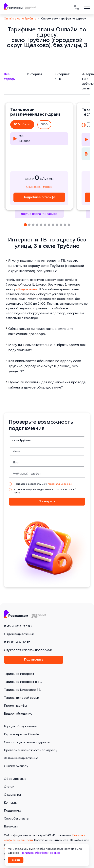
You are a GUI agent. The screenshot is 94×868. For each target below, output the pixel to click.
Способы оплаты (17, 819)
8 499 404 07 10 (18, 626)
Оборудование (15, 779)
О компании (12, 795)
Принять (16, 860)
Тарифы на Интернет (19, 674)
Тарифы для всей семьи (21, 698)
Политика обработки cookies (41, 853)
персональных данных (60, 484)
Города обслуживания (20, 726)
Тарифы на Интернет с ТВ (23, 682)
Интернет (35, 74)
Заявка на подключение (21, 758)
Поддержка (13, 811)
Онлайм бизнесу (16, 766)
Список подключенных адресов (27, 742)
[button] (25, 225)
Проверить (47, 501)
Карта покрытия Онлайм (22, 734)
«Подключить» (27, 289)
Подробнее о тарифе (39, 197)
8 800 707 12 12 (17, 642)
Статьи (9, 787)
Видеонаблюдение (18, 714)
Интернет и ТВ (62, 77)
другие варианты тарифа (39, 214)
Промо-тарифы (15, 706)
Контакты (11, 803)
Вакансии (11, 827)
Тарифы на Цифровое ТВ (22, 690)
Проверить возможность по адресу (31, 750)
